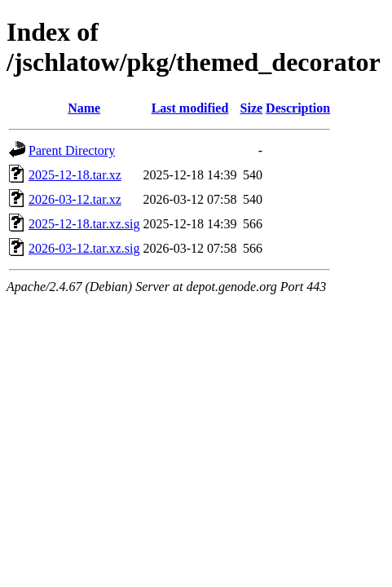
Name (84, 108)
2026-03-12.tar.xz (75, 199)
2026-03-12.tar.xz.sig (84, 248)
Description (298, 108)
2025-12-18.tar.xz (75, 175)
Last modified (190, 108)
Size (252, 108)
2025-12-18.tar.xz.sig (84, 224)
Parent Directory (72, 150)
